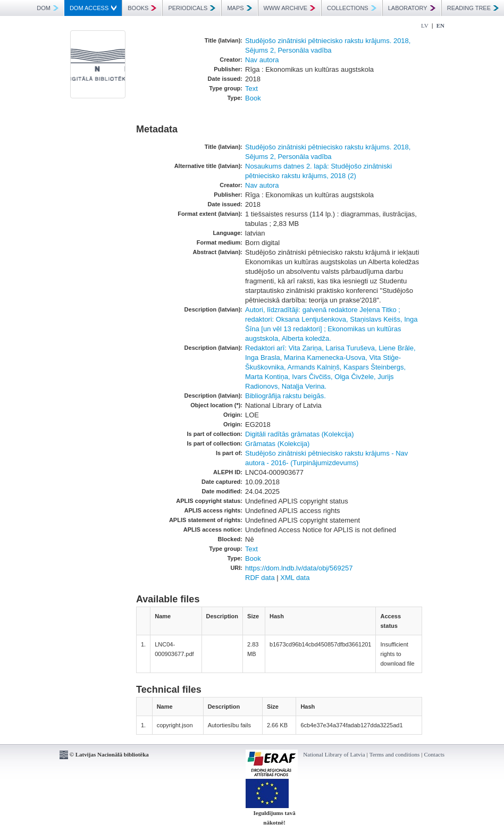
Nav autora (262, 60)
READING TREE (473, 8)
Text (251, 89)
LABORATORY (412, 8)
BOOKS (142, 8)
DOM (48, 8)
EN (440, 26)
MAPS (239, 8)
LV (425, 26)
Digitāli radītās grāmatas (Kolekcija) (299, 434)
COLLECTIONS (352, 8)
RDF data (260, 578)
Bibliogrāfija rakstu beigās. (285, 396)
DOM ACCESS (93, 8)
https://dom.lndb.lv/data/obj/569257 (299, 568)
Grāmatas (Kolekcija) (277, 444)
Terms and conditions (395, 754)
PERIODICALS (192, 8)
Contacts (435, 754)
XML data (295, 578)
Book (253, 98)
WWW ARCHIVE (290, 8)
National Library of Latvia (334, 754)
